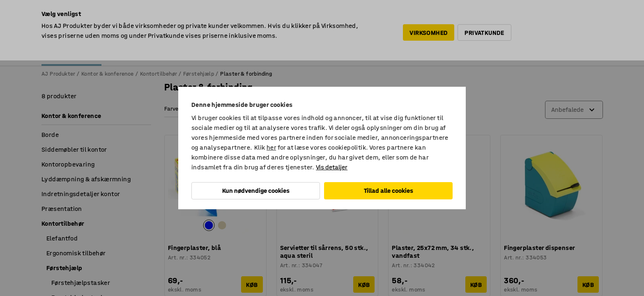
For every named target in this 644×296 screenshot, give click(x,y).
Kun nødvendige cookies (256, 191)
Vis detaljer (332, 167)
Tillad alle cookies (389, 191)
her (271, 147)
